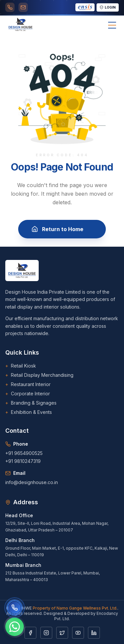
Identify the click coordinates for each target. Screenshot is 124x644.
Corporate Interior (28, 394)
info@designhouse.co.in (32, 482)
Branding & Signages (31, 403)
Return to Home (62, 230)
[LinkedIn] (94, 633)
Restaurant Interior (28, 384)
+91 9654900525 (24, 453)
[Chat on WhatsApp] (15, 627)
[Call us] (14, 607)
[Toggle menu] (112, 25)
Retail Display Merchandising (39, 375)
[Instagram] (46, 633)
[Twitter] (62, 633)
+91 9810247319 (23, 461)
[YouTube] (78, 633)
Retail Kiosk (21, 366)
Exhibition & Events (29, 412)
